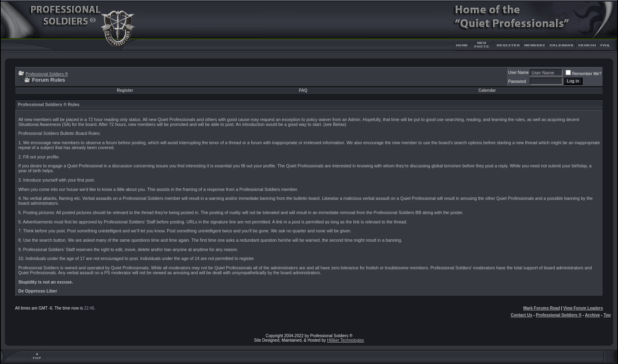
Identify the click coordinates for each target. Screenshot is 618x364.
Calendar (487, 90)
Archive (593, 315)
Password (517, 81)
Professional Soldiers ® (47, 74)
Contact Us (521, 315)
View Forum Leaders (583, 308)
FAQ (303, 90)
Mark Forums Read (542, 308)
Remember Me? (583, 74)
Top (607, 315)
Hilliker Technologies (345, 340)
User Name (519, 73)
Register (125, 90)
